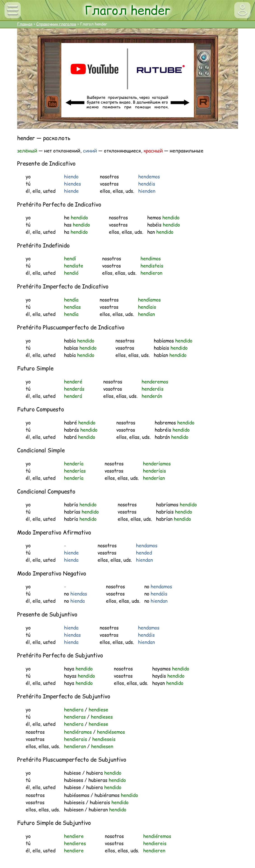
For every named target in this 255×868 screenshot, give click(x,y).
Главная (25, 24)
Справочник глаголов (56, 24)
